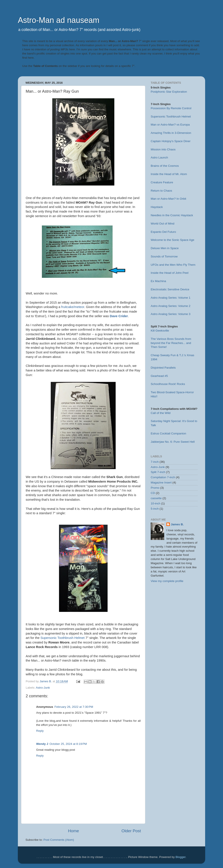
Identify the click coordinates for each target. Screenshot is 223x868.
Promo (155, 488)
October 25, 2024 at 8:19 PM (68, 744)
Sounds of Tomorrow (164, 256)
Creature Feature (162, 182)
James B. (177, 524)
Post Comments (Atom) (59, 840)
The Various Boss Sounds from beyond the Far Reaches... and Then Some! (171, 343)
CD (153, 493)
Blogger (181, 857)
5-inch (155, 509)
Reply (40, 731)
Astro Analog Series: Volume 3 (171, 314)
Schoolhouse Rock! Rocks (168, 384)
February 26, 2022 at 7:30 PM (74, 707)
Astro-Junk (43, 688)
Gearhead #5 (159, 376)
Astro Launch (159, 157)
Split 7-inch (158, 472)
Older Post (131, 831)
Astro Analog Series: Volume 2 (171, 306)
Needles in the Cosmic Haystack (172, 215)
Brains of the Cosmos (165, 166)
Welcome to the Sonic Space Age (172, 240)
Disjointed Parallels (163, 368)
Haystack (157, 207)
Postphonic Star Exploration (169, 92)
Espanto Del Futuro (163, 232)
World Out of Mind (163, 224)
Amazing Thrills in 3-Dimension (171, 133)
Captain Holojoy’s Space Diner (171, 141)
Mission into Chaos (163, 149)
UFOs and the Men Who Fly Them (173, 265)
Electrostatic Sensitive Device (170, 289)
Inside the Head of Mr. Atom (169, 174)
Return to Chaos (161, 191)
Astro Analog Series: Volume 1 (171, 298)
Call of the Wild (161, 413)
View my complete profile (167, 581)
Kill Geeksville (160, 331)
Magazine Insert (161, 483)
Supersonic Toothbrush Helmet (63, 638)
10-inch (155, 503)
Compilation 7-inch (163, 477)
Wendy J (42, 744)
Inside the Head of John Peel (170, 273)
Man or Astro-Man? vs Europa (170, 125)
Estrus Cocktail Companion (168, 433)
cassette (156, 498)
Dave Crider (119, 316)
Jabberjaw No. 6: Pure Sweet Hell (173, 442)
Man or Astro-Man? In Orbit (168, 199)
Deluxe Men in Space (165, 248)
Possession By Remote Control (171, 108)
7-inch (155, 462)
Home (73, 831)
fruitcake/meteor (73, 307)
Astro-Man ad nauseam (59, 20)
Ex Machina (158, 281)
